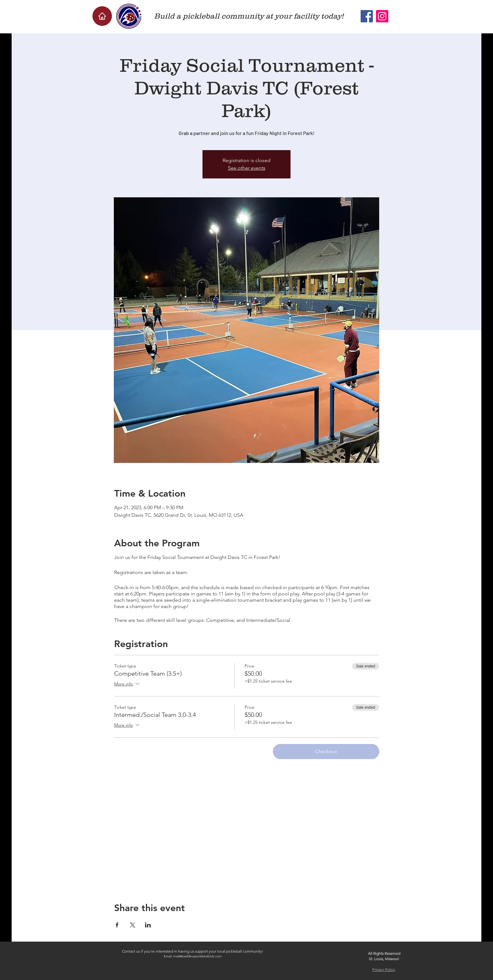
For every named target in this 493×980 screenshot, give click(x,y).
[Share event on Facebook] (117, 925)
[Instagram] (382, 16)
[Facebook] (367, 16)
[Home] (102, 16)
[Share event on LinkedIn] (148, 925)
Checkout (326, 751)
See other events (247, 168)
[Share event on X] (133, 925)
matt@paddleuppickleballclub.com (197, 956)
